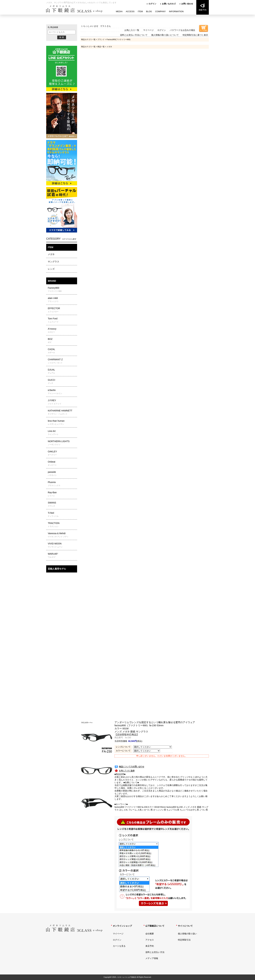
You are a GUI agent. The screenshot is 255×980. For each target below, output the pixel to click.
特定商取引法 (184, 940)
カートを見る (119, 946)
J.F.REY (62, 402)
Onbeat (62, 463)
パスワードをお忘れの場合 (182, 30)
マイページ (148, 30)
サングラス (54, 262)
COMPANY (160, 11)
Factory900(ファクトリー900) (119, 39)
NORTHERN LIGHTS (62, 443)
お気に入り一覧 (132, 30)
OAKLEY (62, 453)
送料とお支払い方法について (134, 35)
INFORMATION (176, 11)
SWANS (62, 504)
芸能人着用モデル (57, 569)
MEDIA (119, 11)
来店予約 (150, 946)
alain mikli (62, 300)
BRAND (52, 281)
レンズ (51, 269)
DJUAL (62, 371)
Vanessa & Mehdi (62, 535)
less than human (62, 422)
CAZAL (62, 351)
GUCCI (62, 382)
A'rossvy (62, 330)
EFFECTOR (62, 310)
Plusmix (62, 484)
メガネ (51, 254)
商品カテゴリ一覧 (88, 39)
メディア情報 (152, 958)
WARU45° (62, 555)
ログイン (152, 4)
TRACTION (62, 525)
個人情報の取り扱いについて (165, 35)
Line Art (62, 433)
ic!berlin (62, 392)
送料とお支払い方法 (155, 952)
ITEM (140, 11)
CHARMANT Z (62, 361)
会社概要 (150, 934)
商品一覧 (101, 47)
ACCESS (130, 11)
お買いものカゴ (169, 4)
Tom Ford (62, 320)
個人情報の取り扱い (187, 934)
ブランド (101, 39)
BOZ (62, 341)
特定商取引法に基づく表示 (195, 35)
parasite (62, 474)
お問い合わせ (187, 4)
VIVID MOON (62, 545)
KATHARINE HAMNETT (62, 412)
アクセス (150, 940)
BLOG (149, 11)
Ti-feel (62, 515)
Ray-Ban (62, 494)
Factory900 (62, 289)
